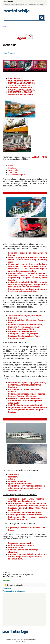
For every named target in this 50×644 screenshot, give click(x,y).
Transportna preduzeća (14, 591)
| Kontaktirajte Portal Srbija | (36, 4)
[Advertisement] (24, 609)
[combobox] (20, 17)
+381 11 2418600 (13, 577)
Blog (26, 4)
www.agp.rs (7, 580)
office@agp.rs (9, 53)
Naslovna (7, 4)
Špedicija (7, 589)
